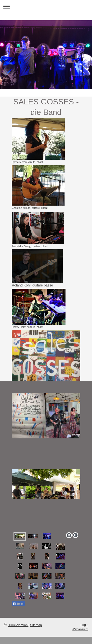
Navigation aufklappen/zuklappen (46, 6)
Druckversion (16, 625)
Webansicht (80, 629)
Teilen (19, 604)
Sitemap (36, 625)
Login (84, 625)
